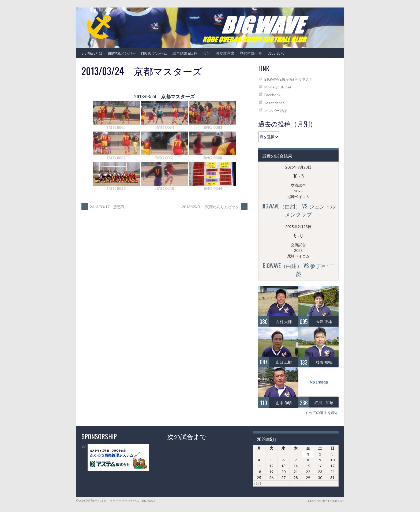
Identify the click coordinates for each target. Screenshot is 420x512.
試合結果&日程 (185, 53)
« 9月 (257, 483)
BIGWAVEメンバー (122, 53)
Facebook (272, 95)
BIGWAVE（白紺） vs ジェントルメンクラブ (299, 210)
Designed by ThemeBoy (326, 501)
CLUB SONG (276, 53)
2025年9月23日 (298, 167)
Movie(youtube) (278, 87)
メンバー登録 (276, 111)
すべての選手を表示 (322, 412)
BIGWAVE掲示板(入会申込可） (290, 79)
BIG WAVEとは (92, 53)
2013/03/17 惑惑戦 (103, 207)
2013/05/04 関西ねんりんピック (215, 207)
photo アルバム (154, 53)
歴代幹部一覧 (251, 53)
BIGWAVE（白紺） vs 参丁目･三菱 (299, 270)
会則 (207, 53)
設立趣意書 (225, 53)
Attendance (275, 103)
